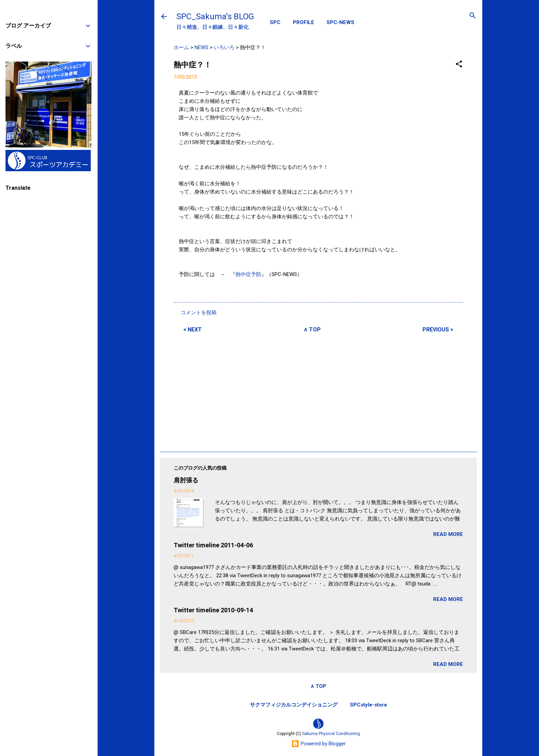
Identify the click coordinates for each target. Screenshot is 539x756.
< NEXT (192, 330)
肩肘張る (186, 480)
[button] (459, 64)
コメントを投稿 (199, 313)
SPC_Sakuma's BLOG (215, 17)
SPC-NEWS (340, 22)
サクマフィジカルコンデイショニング (294, 705)
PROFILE (304, 22)
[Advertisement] (318, 391)
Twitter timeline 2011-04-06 (213, 545)
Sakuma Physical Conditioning (331, 734)
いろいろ (224, 47)
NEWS (201, 47)
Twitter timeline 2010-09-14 (213, 610)
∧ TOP (312, 330)
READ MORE (448, 534)
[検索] (473, 16)
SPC (275, 22)
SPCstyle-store (368, 705)
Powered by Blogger (318, 744)
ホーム (181, 47)
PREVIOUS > (438, 330)
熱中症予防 (248, 274)
